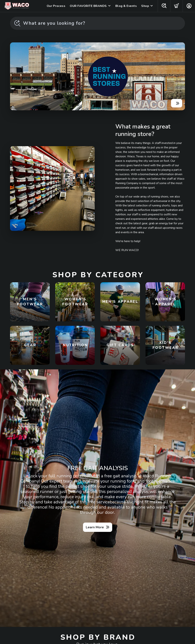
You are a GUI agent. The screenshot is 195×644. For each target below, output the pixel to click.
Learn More (95, 527)
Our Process (56, 6)
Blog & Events (126, 6)
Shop (145, 6)
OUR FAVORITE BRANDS (88, 6)
